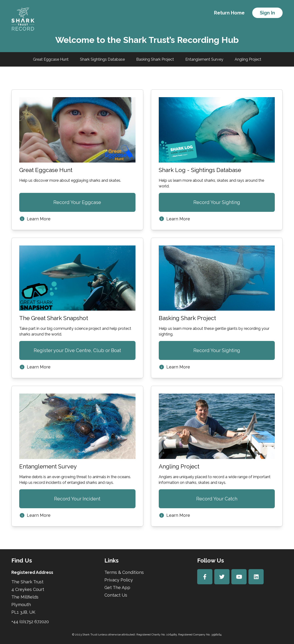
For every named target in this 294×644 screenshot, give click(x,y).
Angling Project (248, 59)
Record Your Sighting (217, 202)
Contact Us (116, 595)
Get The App (117, 587)
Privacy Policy (119, 580)
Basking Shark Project (155, 59)
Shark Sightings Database (102, 59)
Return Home (229, 13)
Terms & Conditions (124, 572)
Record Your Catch (217, 499)
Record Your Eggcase (77, 202)
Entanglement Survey (204, 59)
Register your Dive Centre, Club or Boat (77, 350)
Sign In (267, 13)
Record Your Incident (77, 499)
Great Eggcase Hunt (51, 59)
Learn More (35, 219)
